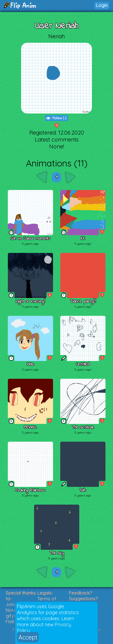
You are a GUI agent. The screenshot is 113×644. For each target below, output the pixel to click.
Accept (28, 637)
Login (102, 5)
